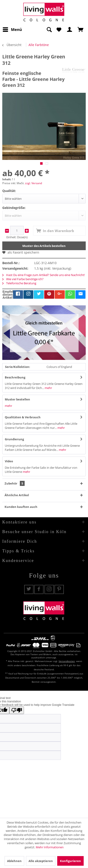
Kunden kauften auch (21, 507)
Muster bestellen (17, 399)
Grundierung (14, 439)
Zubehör (15, 483)
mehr (48, 388)
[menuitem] (12, 30)
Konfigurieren (70, 861)
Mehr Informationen (50, 847)
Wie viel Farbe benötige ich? (23, 279)
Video (9, 461)
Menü (12, 29)
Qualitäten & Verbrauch (23, 417)
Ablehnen (14, 861)
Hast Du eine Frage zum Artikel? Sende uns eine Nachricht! (44, 275)
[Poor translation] (17, 710)
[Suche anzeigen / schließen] (49, 30)
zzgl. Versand (34, 183)
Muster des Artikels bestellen (44, 246)
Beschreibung (15, 377)
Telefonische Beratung (19, 283)
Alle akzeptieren (41, 861)
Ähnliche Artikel (17, 495)
